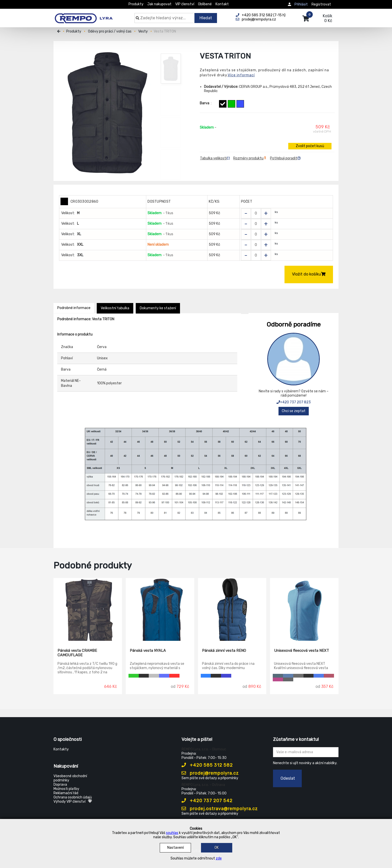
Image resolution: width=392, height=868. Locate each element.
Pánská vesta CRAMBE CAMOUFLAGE (77, 653)
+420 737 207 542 (207, 801)
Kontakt (222, 4)
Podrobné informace (74, 308)
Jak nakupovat (159, 4)
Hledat (206, 18)
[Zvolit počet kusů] (256, 213)
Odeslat (288, 778)
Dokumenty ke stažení (158, 308)
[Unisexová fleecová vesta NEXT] (304, 610)
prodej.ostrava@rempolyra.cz (220, 809)
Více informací (241, 75)
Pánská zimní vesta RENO (224, 651)
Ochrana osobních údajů (73, 797)
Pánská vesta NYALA (148, 651)
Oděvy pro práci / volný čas (110, 31)
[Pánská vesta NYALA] (160, 610)
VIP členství (185, 4)
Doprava (60, 785)
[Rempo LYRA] (84, 16)
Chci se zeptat (294, 411)
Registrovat (321, 4)
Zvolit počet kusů (310, 146)
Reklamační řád (66, 793)
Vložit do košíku (309, 274)
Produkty (136, 4)
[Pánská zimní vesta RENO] (232, 610)
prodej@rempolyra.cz (210, 773)
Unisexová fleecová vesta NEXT (301, 651)
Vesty (143, 31)
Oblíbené (205, 4)
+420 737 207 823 (294, 402)
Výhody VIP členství (73, 802)
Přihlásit (301, 4)
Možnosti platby (66, 789)
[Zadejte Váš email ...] (306, 752)
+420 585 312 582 (207, 765)
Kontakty (61, 749)
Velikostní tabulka (115, 308)
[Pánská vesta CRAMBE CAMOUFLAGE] (88, 610)
